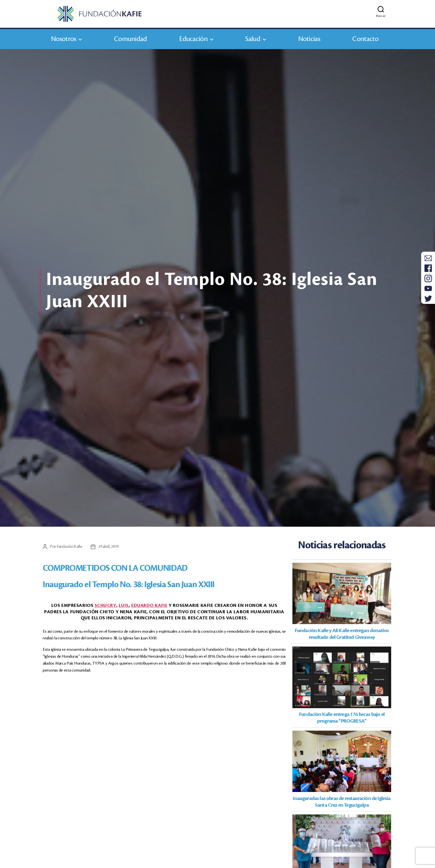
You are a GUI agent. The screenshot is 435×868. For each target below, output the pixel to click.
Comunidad (131, 41)
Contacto (365, 41)
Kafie (149, 608)
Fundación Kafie (70, 549)
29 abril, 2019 (110, 549)
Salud (253, 41)
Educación (193, 41)
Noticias (309, 41)
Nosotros (64, 41)
